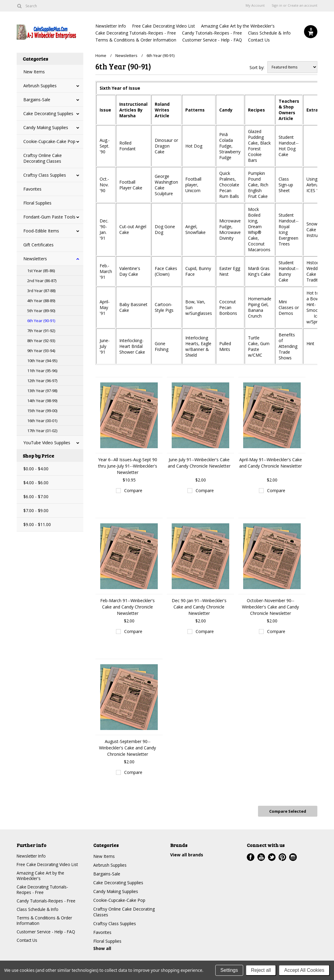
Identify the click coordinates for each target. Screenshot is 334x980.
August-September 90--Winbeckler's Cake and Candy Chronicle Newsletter (127, 748)
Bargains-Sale (37, 100)
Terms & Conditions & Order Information (136, 40)
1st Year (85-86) (41, 271)
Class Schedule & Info (269, 33)
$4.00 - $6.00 (36, 483)
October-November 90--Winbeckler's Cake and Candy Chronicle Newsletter (270, 607)
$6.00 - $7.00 (36, 497)
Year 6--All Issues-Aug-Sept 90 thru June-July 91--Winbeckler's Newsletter (128, 466)
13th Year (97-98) (42, 391)
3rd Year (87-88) (41, 291)
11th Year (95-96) (42, 371)
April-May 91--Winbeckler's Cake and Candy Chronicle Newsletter (271, 463)
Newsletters (35, 259)
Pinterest (282, 857)
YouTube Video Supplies (47, 443)
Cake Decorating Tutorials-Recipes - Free (136, 33)
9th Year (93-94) (41, 351)
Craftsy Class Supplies (45, 175)
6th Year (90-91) (41, 321)
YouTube (261, 857)
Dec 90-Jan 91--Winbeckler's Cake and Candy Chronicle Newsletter (199, 607)
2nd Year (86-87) (42, 281)
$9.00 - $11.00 (37, 524)
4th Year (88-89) (41, 301)
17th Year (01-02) (42, 431)
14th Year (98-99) (42, 401)
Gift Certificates (38, 245)
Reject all (261, 970)
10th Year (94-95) (42, 361)
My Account (255, 5)
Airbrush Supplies (40, 86)
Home (101, 55)
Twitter (272, 857)
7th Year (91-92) (41, 331)
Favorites (32, 189)
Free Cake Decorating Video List (164, 26)
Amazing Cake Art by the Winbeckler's (238, 26)
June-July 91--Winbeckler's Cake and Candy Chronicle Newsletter (199, 463)
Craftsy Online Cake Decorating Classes (43, 158)
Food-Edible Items (41, 231)
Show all (102, 948)
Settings (229, 970)
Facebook (251, 857)
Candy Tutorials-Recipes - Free (212, 33)
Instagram (293, 857)
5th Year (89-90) (41, 311)
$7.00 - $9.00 (36, 510)
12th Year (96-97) (42, 381)
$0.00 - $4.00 (36, 469)
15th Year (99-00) (42, 411)
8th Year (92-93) (41, 341)
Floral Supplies (37, 203)
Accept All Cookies (304, 970)
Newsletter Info (111, 26)
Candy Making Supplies (46, 127)
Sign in (277, 5)
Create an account (303, 5)
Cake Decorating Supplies (48, 113)
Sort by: (257, 67)
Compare (133, 490)
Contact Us (259, 40)
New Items (34, 72)
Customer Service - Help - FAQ (212, 40)
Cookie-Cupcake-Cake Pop (49, 141)
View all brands (187, 854)
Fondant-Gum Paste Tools (49, 217)
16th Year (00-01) (42, 421)
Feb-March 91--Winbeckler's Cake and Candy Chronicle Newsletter (127, 607)
